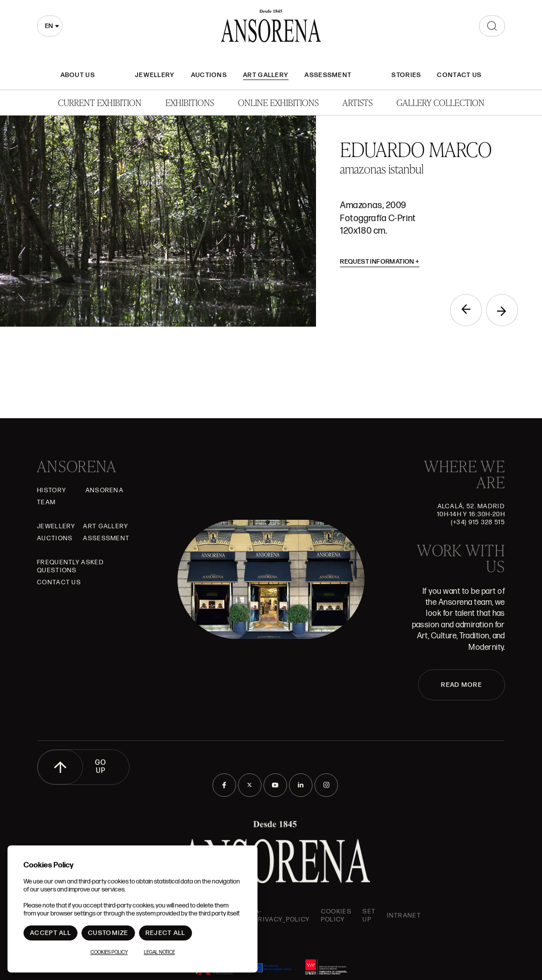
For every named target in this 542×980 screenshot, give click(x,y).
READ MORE (461, 685)
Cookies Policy (336, 915)
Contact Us (459, 75)
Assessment (328, 75)
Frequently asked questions (70, 566)
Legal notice (159, 952)
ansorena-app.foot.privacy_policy (265, 915)
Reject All (165, 933)
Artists (357, 102)
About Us (78, 75)
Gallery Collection (440, 102)
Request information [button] (380, 262)
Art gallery (266, 75)
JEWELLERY (155, 75)
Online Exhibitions (278, 102)
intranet (404, 915)
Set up (369, 915)
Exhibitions (190, 102)
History (51, 490)
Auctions (209, 75)
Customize (108, 933)
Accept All (50, 933)
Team (46, 502)
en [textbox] (49, 26)
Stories (406, 75)
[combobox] (50, 26)
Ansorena (104, 490)
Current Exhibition (100, 102)
